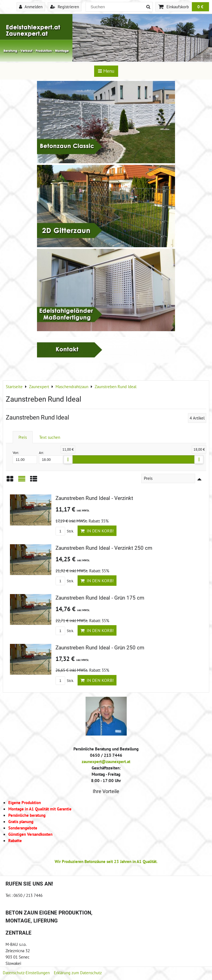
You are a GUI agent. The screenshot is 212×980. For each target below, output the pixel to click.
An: (51, 457)
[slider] (68, 459)
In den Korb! (97, 531)
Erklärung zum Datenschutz (78, 973)
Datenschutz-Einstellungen (26, 973)
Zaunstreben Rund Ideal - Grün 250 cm (100, 648)
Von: (25, 457)
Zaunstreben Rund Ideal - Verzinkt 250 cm (104, 548)
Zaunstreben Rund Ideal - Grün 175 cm (100, 598)
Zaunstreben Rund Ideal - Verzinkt (94, 498)
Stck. (65, 531)
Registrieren (65, 7)
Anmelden (31, 7)
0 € (200, 7)
